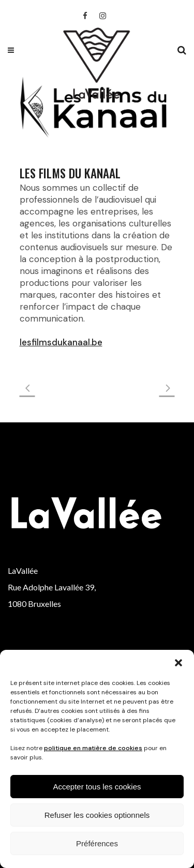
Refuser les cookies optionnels (97, 815)
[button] (178, 663)
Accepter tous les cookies (97, 787)
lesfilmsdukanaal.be (61, 342)
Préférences (97, 843)
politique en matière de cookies (93, 748)
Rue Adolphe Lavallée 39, (52, 587)
